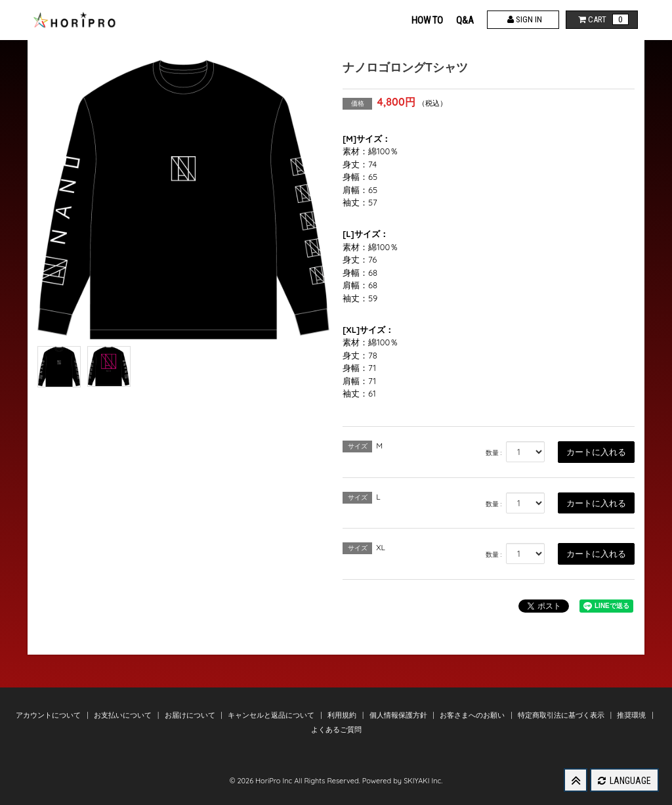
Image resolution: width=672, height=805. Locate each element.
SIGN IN (523, 19)
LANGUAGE (624, 781)
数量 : (494, 453)
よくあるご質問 (336, 729)
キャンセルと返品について (272, 715)
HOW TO (427, 20)
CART (602, 19)
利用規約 (343, 715)
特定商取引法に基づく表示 (562, 715)
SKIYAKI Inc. (423, 781)
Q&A (465, 20)
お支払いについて (124, 715)
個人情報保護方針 (399, 715)
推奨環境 (632, 715)
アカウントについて (49, 715)
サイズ (358, 446)
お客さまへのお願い (473, 715)
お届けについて (191, 715)
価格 (358, 103)
